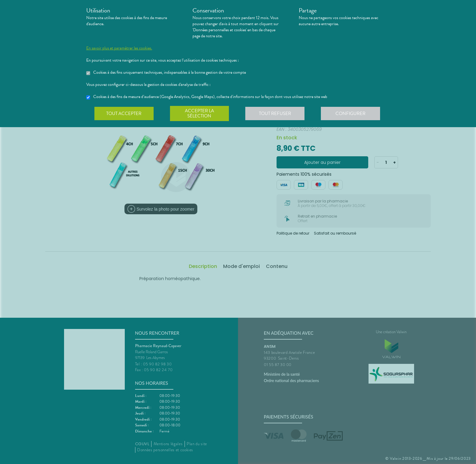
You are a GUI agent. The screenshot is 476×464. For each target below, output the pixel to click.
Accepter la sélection (200, 113)
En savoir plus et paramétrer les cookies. (119, 48)
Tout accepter (124, 113)
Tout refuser (276, 113)
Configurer (352, 113)
